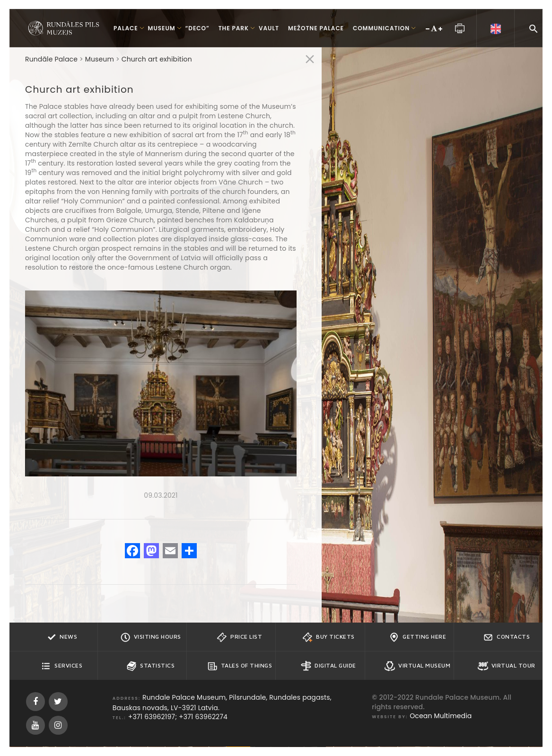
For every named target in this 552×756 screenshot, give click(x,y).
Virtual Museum (417, 666)
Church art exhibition (157, 59)
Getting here (417, 637)
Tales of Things (240, 666)
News (61, 637)
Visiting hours (151, 637)
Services (61, 666)
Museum (100, 59)
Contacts (506, 637)
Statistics (150, 666)
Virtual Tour (507, 666)
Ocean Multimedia (441, 716)
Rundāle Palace (51, 59)
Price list (239, 637)
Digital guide (329, 666)
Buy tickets (329, 637)
